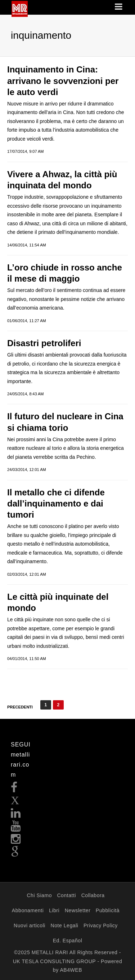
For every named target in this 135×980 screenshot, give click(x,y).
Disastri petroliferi (44, 343)
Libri (54, 910)
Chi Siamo (39, 895)
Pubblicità (108, 910)
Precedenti (20, 707)
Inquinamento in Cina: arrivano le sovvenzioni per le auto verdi (63, 81)
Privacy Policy (101, 925)
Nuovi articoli (30, 925)
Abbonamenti (28, 910)
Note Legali (65, 925)
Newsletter (78, 910)
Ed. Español (68, 941)
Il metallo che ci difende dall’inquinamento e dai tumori (56, 503)
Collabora (93, 895)
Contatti (66, 895)
